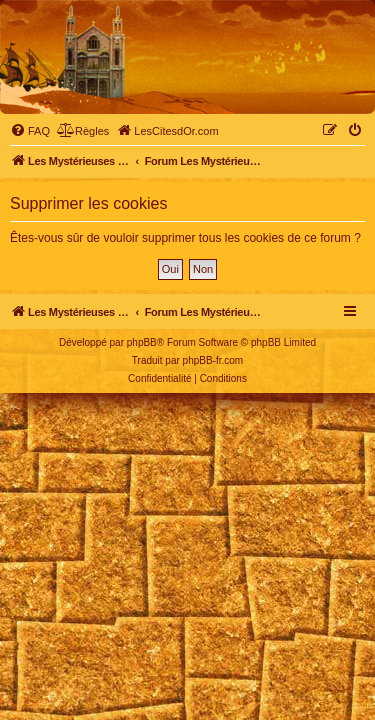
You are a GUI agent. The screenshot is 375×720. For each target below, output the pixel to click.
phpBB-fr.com (213, 360)
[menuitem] (30, 131)
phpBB (142, 342)
